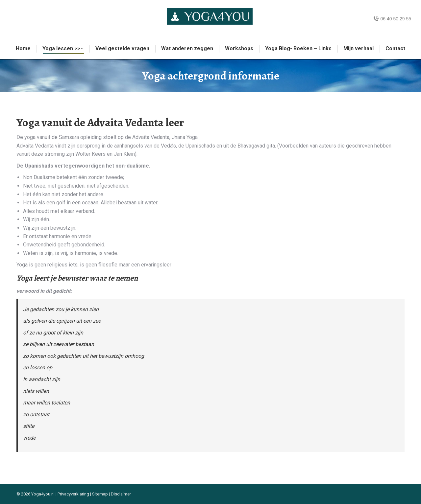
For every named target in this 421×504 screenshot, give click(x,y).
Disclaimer (121, 494)
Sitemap (100, 494)
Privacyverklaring (73, 494)
